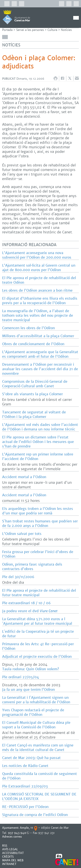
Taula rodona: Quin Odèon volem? (31, 669)
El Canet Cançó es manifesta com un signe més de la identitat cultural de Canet (38, 748)
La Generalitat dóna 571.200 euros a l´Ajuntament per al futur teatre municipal (37, 621)
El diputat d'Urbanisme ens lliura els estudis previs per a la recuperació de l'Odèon (40, 301)
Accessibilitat (13, 853)
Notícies (66, 30)
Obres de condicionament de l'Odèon (33, 344)
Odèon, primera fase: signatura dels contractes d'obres (32, 567)
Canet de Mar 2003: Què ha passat (31, 758)
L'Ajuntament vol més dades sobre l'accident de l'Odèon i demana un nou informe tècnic (40, 427)
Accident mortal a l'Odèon (24, 477)
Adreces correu (12, 837)
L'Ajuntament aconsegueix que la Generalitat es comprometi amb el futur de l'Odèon (40, 354)
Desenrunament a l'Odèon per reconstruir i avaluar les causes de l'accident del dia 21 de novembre (40, 369)
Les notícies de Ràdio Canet (25, 766)
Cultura (52, 30)
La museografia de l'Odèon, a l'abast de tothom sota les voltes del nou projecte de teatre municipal (38, 315)
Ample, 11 (26, 828)
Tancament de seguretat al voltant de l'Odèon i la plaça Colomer (34, 414)
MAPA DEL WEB (13, 860)
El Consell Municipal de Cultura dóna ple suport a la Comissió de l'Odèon (36, 725)
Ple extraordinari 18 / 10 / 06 (26, 603)
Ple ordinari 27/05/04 (21, 677)
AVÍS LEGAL (10, 849)
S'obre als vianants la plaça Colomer (33, 394)
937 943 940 (17, 833)
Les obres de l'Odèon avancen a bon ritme (37, 290)
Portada (7, 30)
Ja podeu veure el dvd (30, 611)
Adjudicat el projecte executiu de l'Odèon (37, 657)
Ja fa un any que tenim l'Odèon (29, 690)
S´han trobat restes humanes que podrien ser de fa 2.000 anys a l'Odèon (40, 523)
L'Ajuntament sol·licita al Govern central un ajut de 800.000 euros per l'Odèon (39, 268)
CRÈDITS (8, 857)
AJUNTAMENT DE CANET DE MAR (16, 17)
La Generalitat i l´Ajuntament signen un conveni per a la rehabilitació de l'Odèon (36, 700)
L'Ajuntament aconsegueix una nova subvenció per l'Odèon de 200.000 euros (37, 255)
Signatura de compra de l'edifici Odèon (35, 815)
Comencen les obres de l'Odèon (29, 328)
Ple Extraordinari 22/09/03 (25, 786)
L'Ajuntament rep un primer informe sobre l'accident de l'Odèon (38, 457)
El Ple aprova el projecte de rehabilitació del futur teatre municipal (39, 593)
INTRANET (9, 864)
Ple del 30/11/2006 (18, 577)
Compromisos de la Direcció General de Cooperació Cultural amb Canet (35, 384)
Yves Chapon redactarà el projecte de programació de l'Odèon (33, 712)
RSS (5, 846)
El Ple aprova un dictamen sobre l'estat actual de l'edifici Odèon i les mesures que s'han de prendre (38, 442)
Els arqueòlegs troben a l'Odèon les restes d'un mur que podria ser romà (38, 511)
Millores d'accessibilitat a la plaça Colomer (38, 336)
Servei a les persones (30, 30)
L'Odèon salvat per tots (22, 534)
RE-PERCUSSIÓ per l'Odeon (25, 807)
